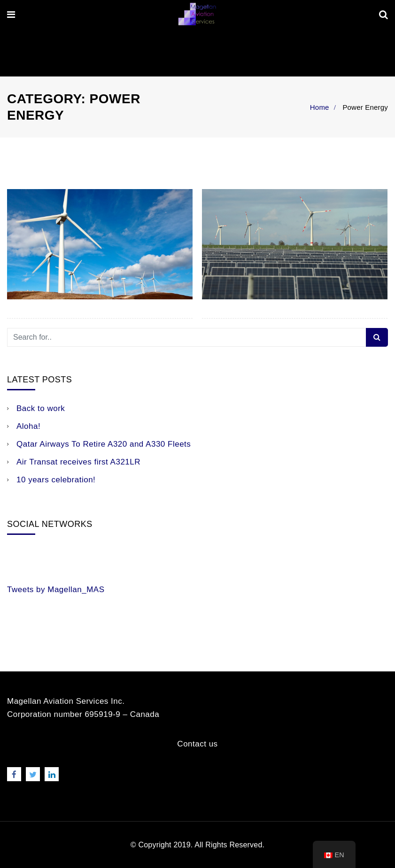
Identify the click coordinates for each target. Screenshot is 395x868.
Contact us (197, 744)
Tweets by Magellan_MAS (56, 590)
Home (320, 107)
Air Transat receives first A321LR (78, 462)
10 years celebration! (56, 480)
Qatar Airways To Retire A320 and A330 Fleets (104, 444)
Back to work (41, 408)
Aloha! (28, 426)
